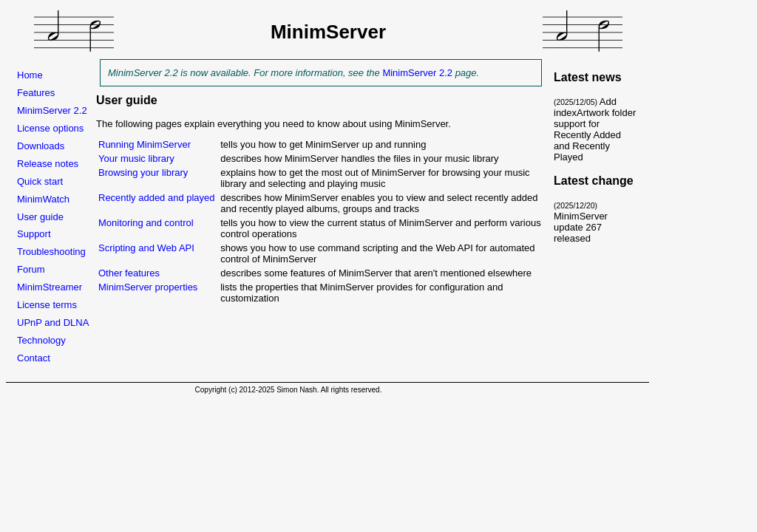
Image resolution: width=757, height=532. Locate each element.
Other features (129, 273)
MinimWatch (43, 199)
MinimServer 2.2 (52, 110)
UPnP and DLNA (53, 323)
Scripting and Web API (149, 248)
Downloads (41, 146)
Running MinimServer (145, 144)
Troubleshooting (51, 252)
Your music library (136, 158)
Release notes (48, 164)
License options (50, 128)
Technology (41, 340)
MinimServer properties (148, 287)
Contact (34, 358)
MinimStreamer (50, 287)
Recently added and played (158, 198)
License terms (47, 305)
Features (36, 93)
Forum (31, 269)
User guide (40, 217)
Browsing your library (143, 173)
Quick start (40, 181)
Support (34, 234)
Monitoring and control (146, 223)
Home (30, 75)
